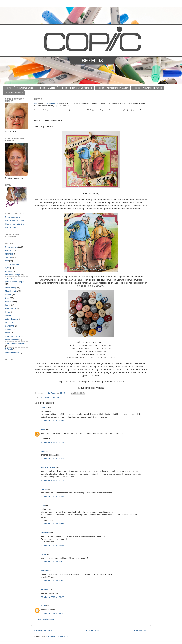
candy (8, 333)
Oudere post (140, 631)
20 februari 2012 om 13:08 (52, 459)
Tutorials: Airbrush (14, 92)
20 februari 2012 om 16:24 (52, 546)
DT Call (8, 349)
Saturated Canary (13, 264)
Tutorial (8, 257)
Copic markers (11, 247)
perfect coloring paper (15, 282)
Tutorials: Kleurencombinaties (148, 88)
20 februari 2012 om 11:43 (52, 421)
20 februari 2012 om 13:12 (52, 480)
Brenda (44, 408)
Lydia (7, 268)
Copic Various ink (13, 336)
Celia (7, 298)
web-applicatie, (52, 103)
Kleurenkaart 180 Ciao (15, 224)
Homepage (92, 631)
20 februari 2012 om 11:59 (52, 442)
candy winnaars (12, 340)
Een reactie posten (46, 619)
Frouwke (45, 590)
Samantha (10, 326)
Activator (9, 302)
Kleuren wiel (10, 227)
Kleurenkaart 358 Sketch (16, 220)
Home (9, 88)
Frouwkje (45, 533)
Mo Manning (47, 397)
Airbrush (9, 271)
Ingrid (8, 305)
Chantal (9, 329)
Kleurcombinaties (25, 88)
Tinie (43, 429)
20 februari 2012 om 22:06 (52, 613)
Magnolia (9, 254)
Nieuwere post (43, 631)
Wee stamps (11, 308)
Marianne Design (13, 275)
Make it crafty (11, 291)
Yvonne (44, 571)
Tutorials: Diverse (47, 88)
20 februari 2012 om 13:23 (52, 497)
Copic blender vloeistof (15, 343)
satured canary (12, 319)
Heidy (8, 312)
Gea (43, 505)
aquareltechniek (12, 353)
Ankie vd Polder (48, 467)
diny (7, 261)
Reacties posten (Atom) (58, 637)
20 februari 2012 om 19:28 (52, 581)
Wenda (56, 397)
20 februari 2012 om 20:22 (52, 597)
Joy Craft (9, 278)
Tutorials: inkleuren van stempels (76, 88)
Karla (43, 606)
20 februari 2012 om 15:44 (52, 524)
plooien (8, 315)
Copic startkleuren (13, 217)
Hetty (43, 554)
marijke (44, 489)
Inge (43, 451)
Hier (36, 103)
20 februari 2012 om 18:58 (52, 562)
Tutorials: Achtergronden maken (113, 88)
